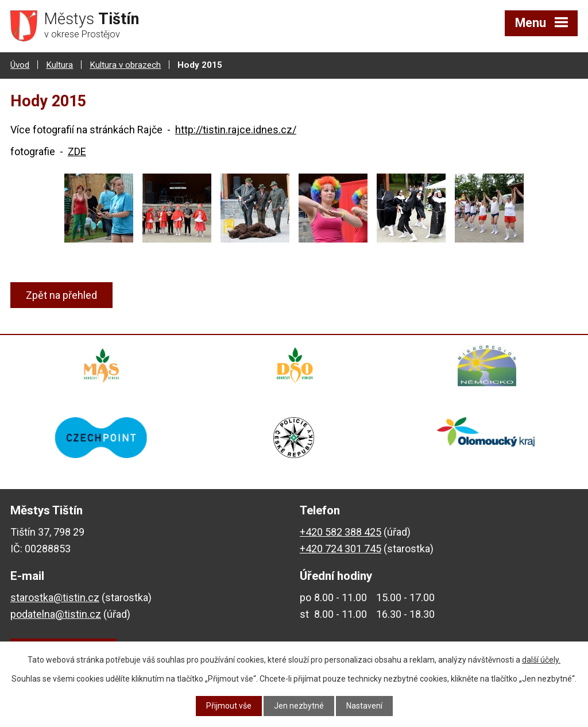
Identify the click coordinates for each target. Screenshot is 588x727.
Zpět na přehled (61, 295)
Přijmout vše (229, 706)
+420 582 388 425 (341, 534)
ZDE (77, 151)
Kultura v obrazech (125, 65)
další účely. (541, 660)
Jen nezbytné (299, 706)
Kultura (59, 65)
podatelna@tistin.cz (56, 615)
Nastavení (364, 706)
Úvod (20, 65)
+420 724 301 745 (341, 550)
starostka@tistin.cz (55, 599)
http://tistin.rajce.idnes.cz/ (236, 130)
